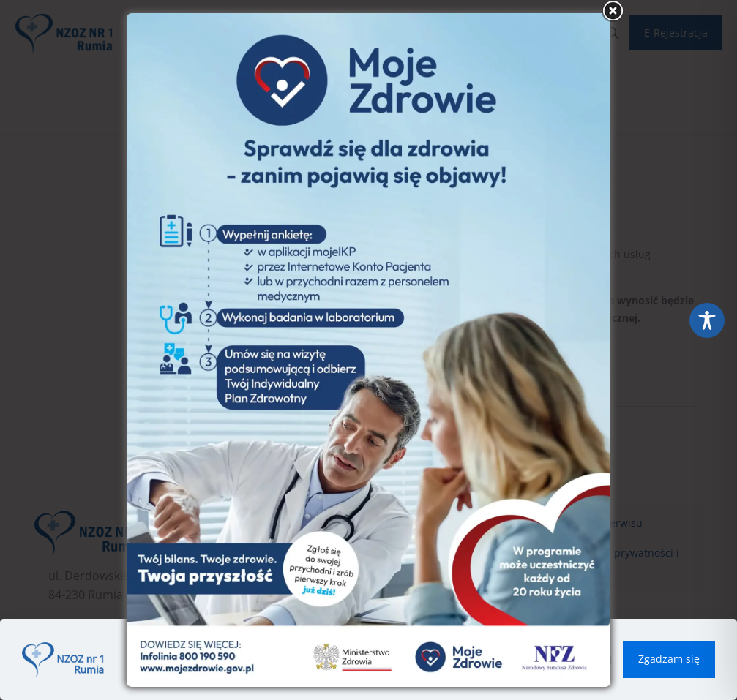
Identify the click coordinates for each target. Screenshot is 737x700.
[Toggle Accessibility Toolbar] (707, 320)
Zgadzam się (669, 659)
